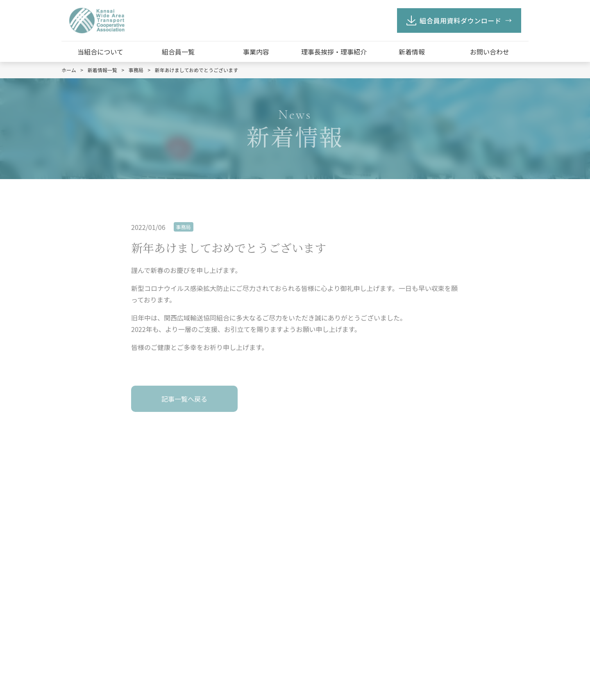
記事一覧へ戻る (184, 399)
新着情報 (412, 52)
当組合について (100, 52)
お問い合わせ (490, 52)
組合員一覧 (178, 52)
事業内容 (256, 52)
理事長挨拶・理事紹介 (334, 52)
